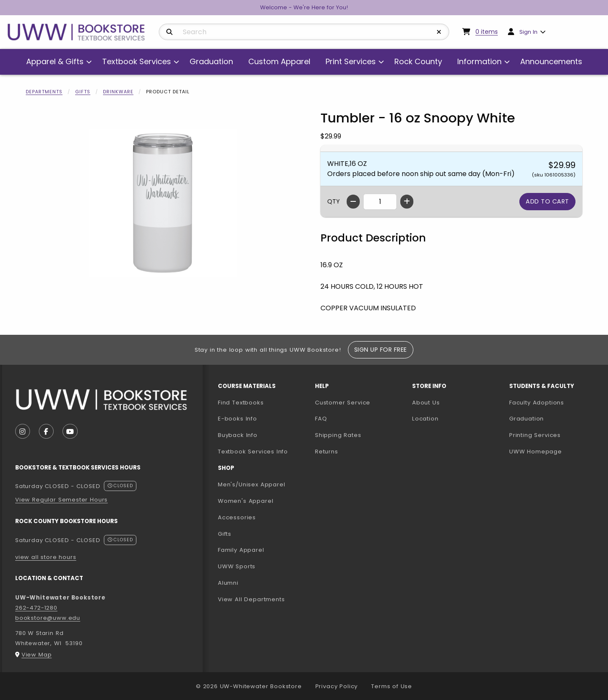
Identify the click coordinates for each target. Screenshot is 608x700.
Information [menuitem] (479, 61)
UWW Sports (237, 566)
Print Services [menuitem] (351, 61)
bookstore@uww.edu (48, 618)
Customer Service (343, 403)
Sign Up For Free (381, 350)
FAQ (321, 419)
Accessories (237, 517)
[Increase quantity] (407, 202)
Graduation (527, 419)
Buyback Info (238, 435)
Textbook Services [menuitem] (137, 61)
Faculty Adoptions (554, 402)
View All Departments (251, 599)
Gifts (83, 92)
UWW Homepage (554, 451)
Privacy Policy (337, 686)
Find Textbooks (241, 403)
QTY (334, 201)
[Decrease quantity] (353, 202)
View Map (37, 655)
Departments (44, 92)
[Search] (170, 32)
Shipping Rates (338, 435)
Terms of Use (392, 686)
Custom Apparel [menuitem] (279, 61)
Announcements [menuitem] (551, 61)
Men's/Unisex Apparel (252, 484)
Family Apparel (241, 550)
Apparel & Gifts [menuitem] (55, 61)
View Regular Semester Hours (61, 500)
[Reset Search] (439, 32)
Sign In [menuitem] (528, 32)
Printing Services (554, 435)
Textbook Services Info (263, 451)
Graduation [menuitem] (211, 61)
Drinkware (118, 92)
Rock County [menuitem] (418, 61)
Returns (327, 452)
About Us (426, 403)
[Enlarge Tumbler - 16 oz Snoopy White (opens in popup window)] (163, 203)
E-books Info (237, 419)
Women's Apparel (246, 501)
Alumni (228, 583)
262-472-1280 (36, 608)
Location (425, 419)
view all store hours (46, 557)
